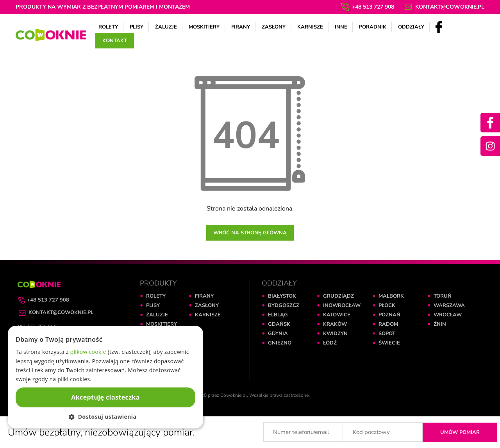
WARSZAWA (449, 305)
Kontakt (115, 41)
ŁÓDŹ (330, 343)
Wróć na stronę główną (250, 233)
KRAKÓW (335, 324)
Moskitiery (204, 27)
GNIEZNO (280, 343)
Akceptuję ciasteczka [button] (105, 397)
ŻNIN (440, 324)
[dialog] (105, 377)
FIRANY (204, 296)
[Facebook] (439, 27)
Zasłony (274, 27)
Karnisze (310, 27)
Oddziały (411, 27)
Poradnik (373, 27)
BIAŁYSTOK (282, 296)
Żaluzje (166, 27)
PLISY (153, 305)
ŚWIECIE (389, 343)
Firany (241, 27)
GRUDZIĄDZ (338, 296)
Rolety (108, 27)
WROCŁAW (448, 315)
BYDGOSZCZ (284, 305)
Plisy (137, 27)
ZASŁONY (207, 305)
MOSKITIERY (162, 324)
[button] (105, 417)
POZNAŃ (389, 315)
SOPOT (387, 334)
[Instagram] (490, 146)
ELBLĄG (278, 315)
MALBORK (391, 296)
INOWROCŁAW (342, 305)
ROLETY (156, 296)
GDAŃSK (279, 324)
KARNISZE (208, 315)
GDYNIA (278, 334)
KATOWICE (337, 315)
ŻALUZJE (157, 315)
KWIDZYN (335, 334)
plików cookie (88, 352)
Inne (341, 27)
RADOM (388, 324)
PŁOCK (387, 305)
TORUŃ (443, 296)
